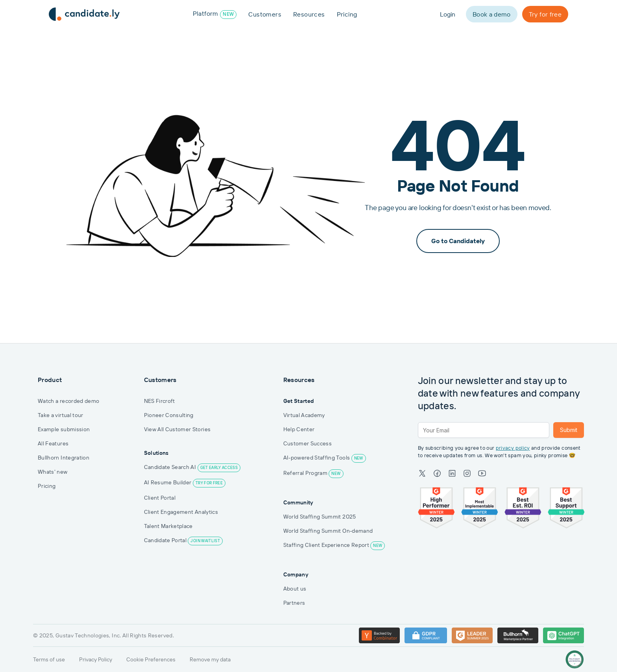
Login (448, 14)
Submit (569, 430)
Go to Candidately (458, 241)
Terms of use (49, 659)
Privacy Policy (96, 659)
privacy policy (513, 448)
